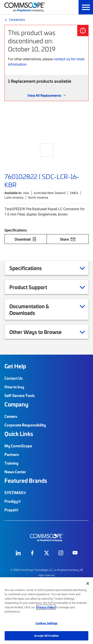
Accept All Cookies (46, 636)
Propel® (12, 510)
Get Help (15, 366)
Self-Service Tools (20, 395)
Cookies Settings (46, 623)
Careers (11, 416)
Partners (12, 454)
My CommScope (18, 446)
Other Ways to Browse (41, 332)
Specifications (31, 268)
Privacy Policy (46, 607)
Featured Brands (26, 481)
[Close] (88, 583)
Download (26, 239)
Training (11, 463)
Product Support (34, 287)
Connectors (17, 20)
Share (68, 239)
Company (16, 404)
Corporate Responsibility (25, 425)
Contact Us (14, 378)
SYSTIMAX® (15, 493)
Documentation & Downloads (47, 309)
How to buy (14, 387)
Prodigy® (13, 501)
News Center (15, 472)
